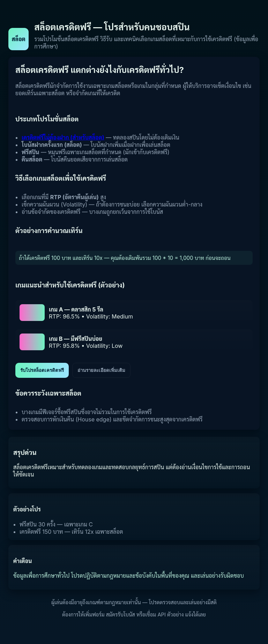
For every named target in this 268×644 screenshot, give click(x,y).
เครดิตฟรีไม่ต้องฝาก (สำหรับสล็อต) (63, 137)
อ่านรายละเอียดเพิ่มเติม (101, 370)
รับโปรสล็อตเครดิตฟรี (42, 370)
